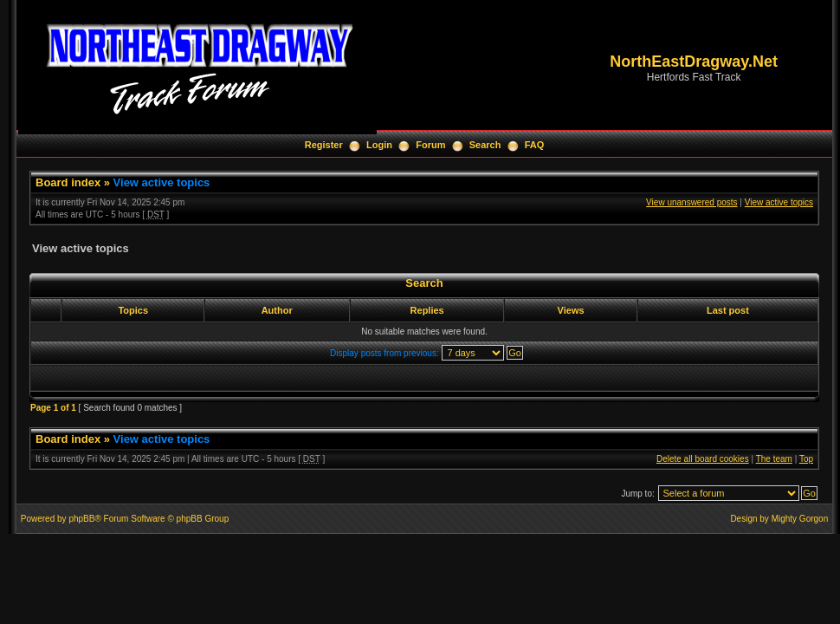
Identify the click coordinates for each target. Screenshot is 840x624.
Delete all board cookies (703, 459)
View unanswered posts (691, 202)
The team (774, 459)
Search (485, 145)
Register (324, 145)
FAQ (535, 145)
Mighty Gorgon (800, 519)
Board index (68, 182)
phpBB (81, 519)
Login (379, 145)
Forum (430, 145)
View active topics (162, 182)
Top (806, 459)
